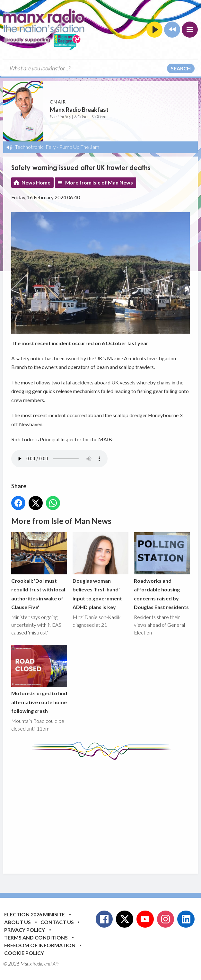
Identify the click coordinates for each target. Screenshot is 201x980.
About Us (17, 922)
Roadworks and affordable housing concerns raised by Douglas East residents (162, 571)
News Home (36, 182)
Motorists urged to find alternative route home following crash (39, 679)
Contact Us (57, 922)
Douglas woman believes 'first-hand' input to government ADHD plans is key (100, 571)
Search (181, 68)
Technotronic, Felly (35, 147)
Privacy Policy (25, 930)
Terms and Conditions (36, 937)
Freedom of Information (40, 945)
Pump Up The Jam (79, 147)
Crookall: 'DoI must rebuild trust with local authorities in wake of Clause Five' (39, 571)
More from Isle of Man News (99, 182)
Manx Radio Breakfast (79, 110)
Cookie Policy (24, 953)
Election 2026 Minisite (35, 914)
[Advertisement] (106, 812)
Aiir (56, 964)
